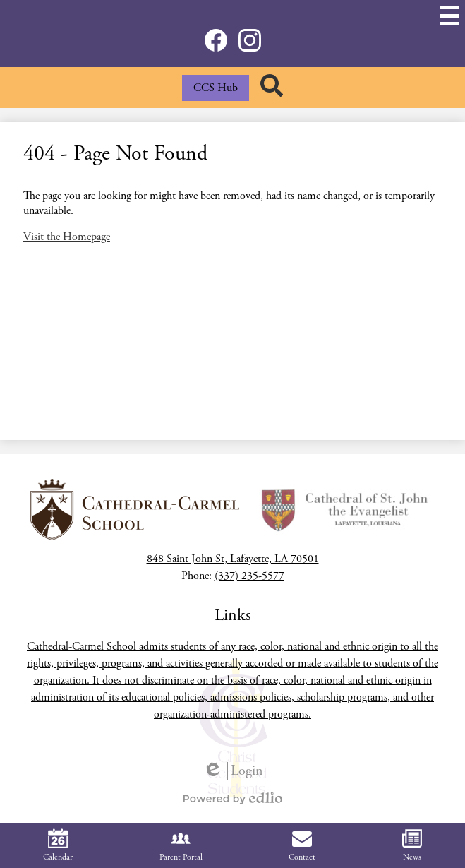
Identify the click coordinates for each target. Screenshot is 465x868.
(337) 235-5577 (249, 576)
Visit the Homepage (67, 237)
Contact (302, 845)
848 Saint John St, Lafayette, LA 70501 (233, 559)
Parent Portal (181, 845)
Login (233, 771)
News (412, 845)
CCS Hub (216, 88)
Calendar (58, 845)
